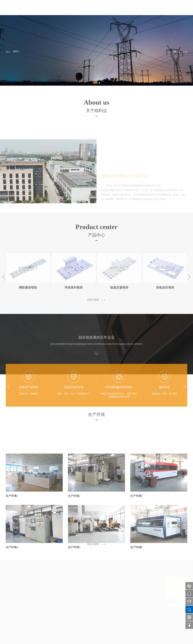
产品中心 (111, 7)
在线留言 (146, 581)
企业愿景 (27, 589)
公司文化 (27, 581)
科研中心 (80, 576)
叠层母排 (51, 576)
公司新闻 (124, 581)
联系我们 (172, 7)
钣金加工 (51, 585)
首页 (81, 7)
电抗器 (50, 581)
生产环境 (80, 585)
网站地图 (183, 640)
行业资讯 (124, 576)
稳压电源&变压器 (55, 589)
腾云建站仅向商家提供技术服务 (164, 640)
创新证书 (80, 589)
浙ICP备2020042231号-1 (72, 640)
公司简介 (27, 576)
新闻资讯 (157, 7)
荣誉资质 (27, 585)
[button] (12, 52)
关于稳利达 (95, 7)
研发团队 (80, 581)
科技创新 (126, 7)
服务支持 (142, 7)
